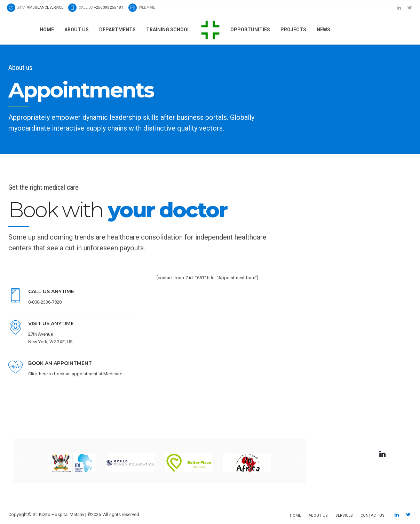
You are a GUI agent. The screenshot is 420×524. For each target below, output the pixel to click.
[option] (160, 461)
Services (344, 515)
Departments (117, 30)
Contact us (373, 515)
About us (77, 30)
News (323, 30)
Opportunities (250, 30)
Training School (168, 30)
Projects (293, 30)
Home (47, 30)
